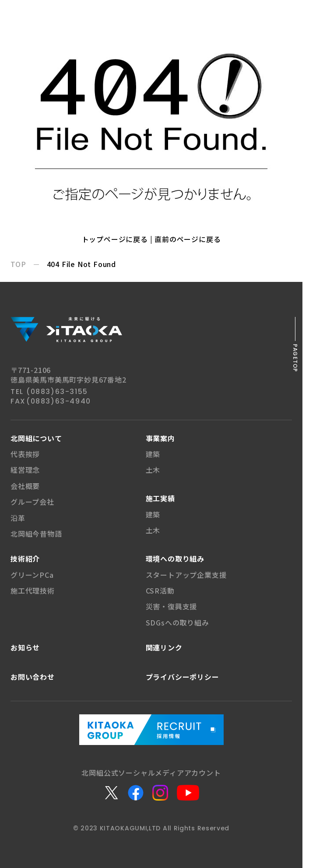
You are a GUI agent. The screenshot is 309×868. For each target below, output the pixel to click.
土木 (153, 470)
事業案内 (160, 438)
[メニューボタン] (297, 12)
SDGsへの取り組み (177, 622)
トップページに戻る (115, 239)
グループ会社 (32, 502)
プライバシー (183, 677)
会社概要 (25, 486)
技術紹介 (25, 559)
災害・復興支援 (172, 606)
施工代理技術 (33, 590)
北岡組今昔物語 (36, 534)
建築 (153, 454)
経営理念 (25, 470)
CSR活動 (160, 590)
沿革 (18, 518)
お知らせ (25, 647)
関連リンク (164, 647)
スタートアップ (186, 575)
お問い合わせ (33, 677)
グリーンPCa (32, 575)
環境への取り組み (175, 559)
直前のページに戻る (188, 239)
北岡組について (36, 438)
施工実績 (160, 498)
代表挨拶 (25, 454)
